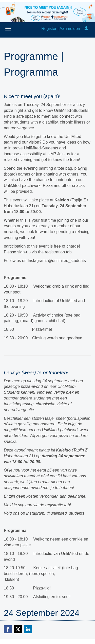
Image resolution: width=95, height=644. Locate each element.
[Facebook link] (8, 629)
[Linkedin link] (28, 629)
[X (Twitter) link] (18, 629)
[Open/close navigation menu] (8, 29)
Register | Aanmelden (61, 29)
